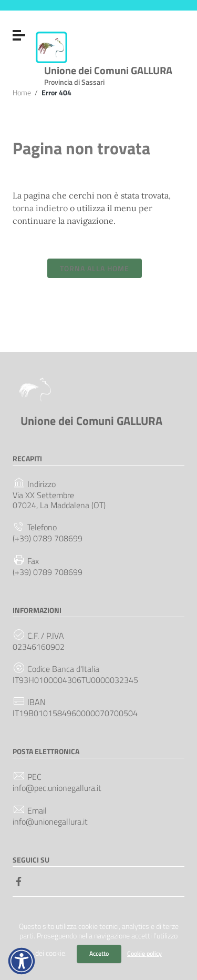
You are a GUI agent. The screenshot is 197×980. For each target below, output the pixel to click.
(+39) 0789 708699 (48, 538)
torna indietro (40, 208)
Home (22, 93)
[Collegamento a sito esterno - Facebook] (19, 880)
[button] (22, 961)
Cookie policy (144, 953)
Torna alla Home (95, 268)
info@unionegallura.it (50, 822)
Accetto (99, 953)
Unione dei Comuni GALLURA (108, 73)
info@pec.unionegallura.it (57, 788)
